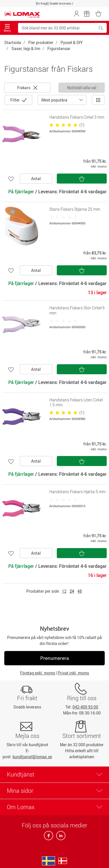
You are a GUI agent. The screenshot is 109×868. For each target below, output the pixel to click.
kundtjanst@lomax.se (32, 757)
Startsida (13, 42)
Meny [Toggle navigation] (7, 28)
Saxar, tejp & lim (26, 48)
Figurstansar (59, 48)
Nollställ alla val (82, 88)
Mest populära (54, 100)
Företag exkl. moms (38, 673)
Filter (15, 100)
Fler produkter (41, 42)
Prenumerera (54, 658)
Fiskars (27, 88)
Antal (36, 179)
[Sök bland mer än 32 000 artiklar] (57, 28)
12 (64, 591)
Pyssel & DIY (72, 42)
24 (72, 591)
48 (80, 591)
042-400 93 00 (85, 707)
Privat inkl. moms (73, 673)
